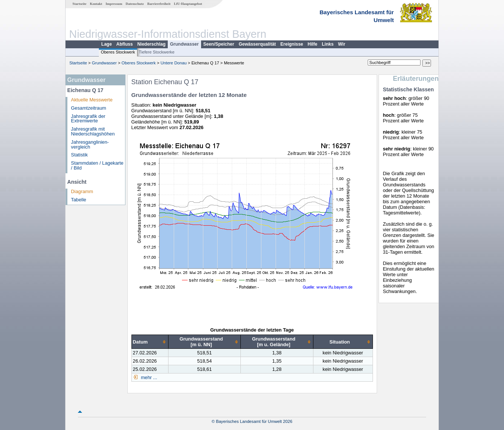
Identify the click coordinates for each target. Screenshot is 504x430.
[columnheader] (150, 342)
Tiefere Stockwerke (157, 52)
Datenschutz (135, 4)
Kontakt (96, 4)
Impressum (114, 4)
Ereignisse (292, 44)
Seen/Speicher (219, 44)
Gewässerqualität (257, 44)
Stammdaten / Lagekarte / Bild (97, 165)
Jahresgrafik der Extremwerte (88, 119)
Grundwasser (184, 44)
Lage (107, 44)
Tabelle (79, 200)
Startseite (80, 4)
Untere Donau (174, 63)
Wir (342, 44)
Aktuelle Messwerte (92, 100)
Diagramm (82, 191)
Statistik (80, 155)
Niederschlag (151, 44)
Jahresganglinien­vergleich (90, 144)
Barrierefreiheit (159, 4)
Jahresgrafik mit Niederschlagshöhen (93, 131)
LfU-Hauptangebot (188, 4)
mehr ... (148, 377)
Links (328, 44)
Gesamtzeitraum (89, 108)
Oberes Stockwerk (118, 52)
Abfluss (125, 44)
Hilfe (313, 44)
